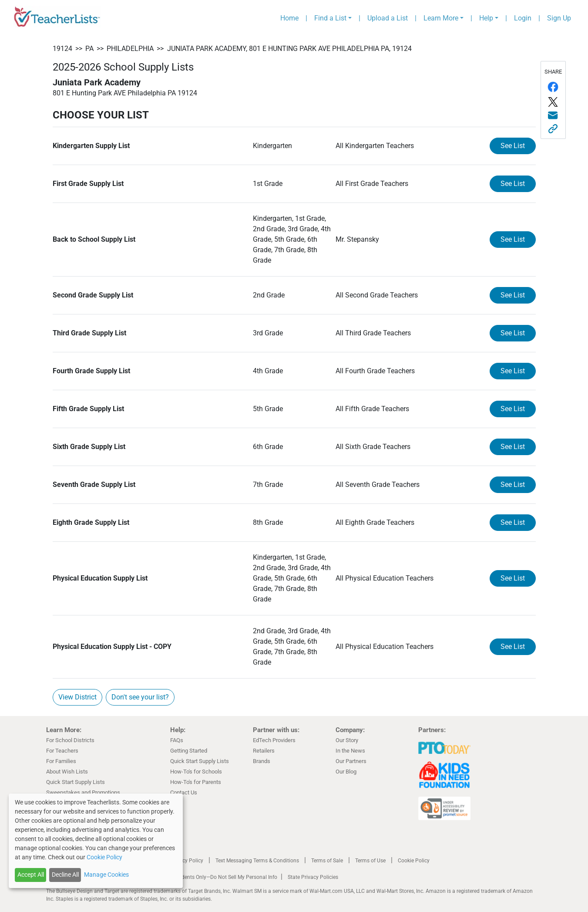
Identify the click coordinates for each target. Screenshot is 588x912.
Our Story (347, 740)
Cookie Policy (414, 861)
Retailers (264, 751)
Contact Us (184, 792)
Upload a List (388, 18)
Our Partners (351, 761)
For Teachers (62, 751)
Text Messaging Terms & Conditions (257, 861)
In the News (350, 751)
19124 (62, 49)
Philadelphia (130, 49)
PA (89, 49)
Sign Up (559, 18)
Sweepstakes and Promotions (83, 792)
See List (513, 146)
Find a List (330, 18)
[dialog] (96, 841)
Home (289, 18)
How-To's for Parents (196, 782)
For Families (61, 761)
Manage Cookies (106, 875)
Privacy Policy (187, 861)
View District (77, 697)
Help (486, 18)
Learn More (441, 18)
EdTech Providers (274, 740)
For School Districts (70, 740)
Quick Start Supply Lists (76, 782)
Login (523, 18)
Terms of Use (370, 861)
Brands (262, 761)
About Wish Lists (67, 772)
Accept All (31, 875)
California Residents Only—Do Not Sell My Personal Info (212, 877)
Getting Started (189, 751)
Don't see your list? (140, 697)
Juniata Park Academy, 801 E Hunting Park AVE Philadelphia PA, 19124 (289, 49)
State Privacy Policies (313, 877)
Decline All (65, 875)
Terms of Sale (327, 861)
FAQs (177, 740)
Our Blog (346, 772)
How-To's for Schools (196, 772)
